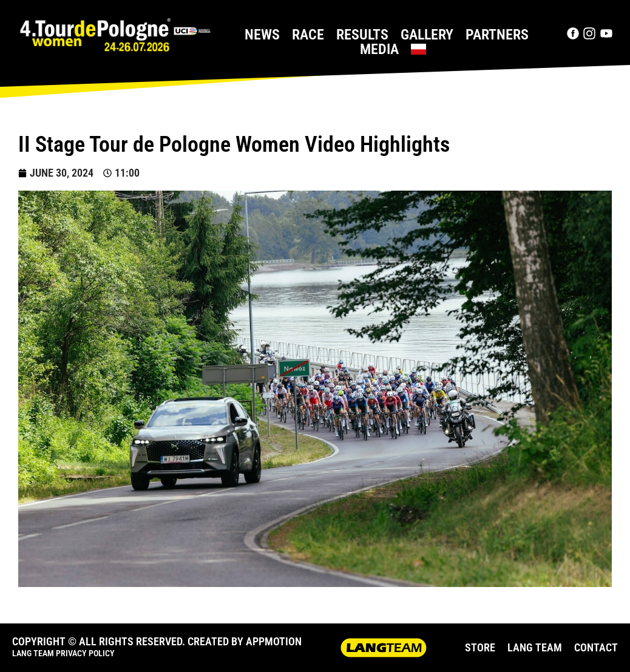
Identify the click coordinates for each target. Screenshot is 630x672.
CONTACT (596, 647)
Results (362, 35)
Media (379, 49)
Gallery (427, 35)
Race (308, 35)
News (262, 35)
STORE (480, 647)
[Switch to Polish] (418, 49)
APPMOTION (274, 641)
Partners (497, 35)
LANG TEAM (535, 647)
